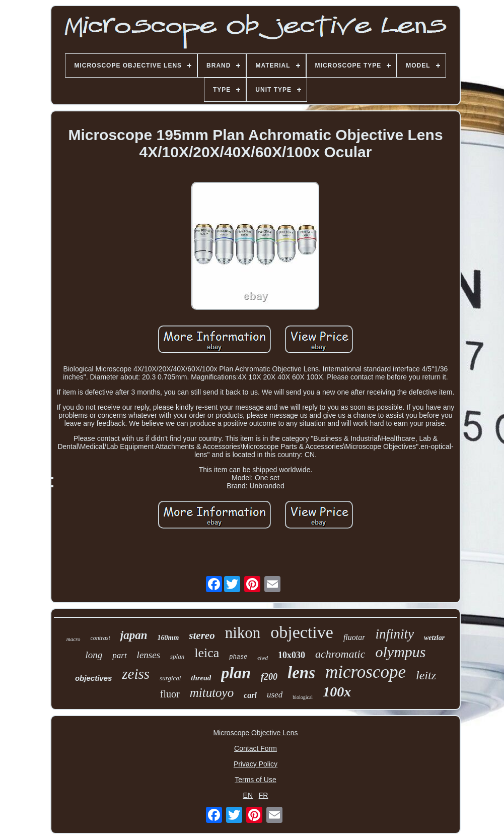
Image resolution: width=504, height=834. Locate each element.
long (94, 655)
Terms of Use (255, 780)
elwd (263, 658)
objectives (93, 678)
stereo (202, 635)
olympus (400, 652)
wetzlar (434, 638)
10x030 (292, 655)
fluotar (354, 637)
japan (134, 635)
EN (248, 795)
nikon (243, 633)
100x (337, 692)
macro (74, 639)
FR (264, 795)
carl (250, 695)
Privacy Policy (256, 764)
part (119, 655)
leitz (426, 675)
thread (201, 678)
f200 (269, 677)
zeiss (136, 674)
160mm (168, 638)
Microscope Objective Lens (255, 733)
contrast (100, 638)
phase (238, 657)
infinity (394, 634)
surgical (170, 678)
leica (207, 653)
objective (302, 632)
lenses (149, 655)
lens (301, 673)
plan (236, 673)
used (275, 695)
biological (303, 697)
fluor (170, 694)
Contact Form (256, 748)
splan (177, 656)
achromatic (340, 654)
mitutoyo (212, 693)
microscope (366, 672)
